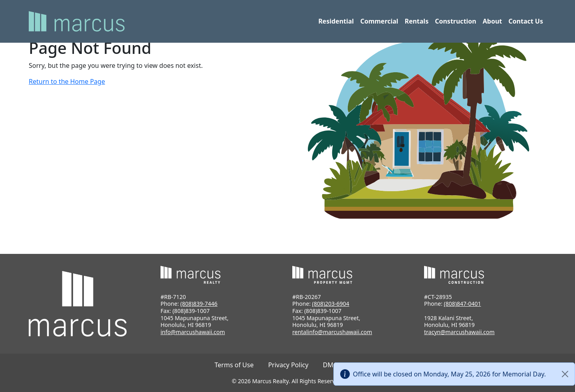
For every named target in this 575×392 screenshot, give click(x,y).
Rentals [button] (416, 21)
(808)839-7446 (199, 304)
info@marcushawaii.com (193, 332)
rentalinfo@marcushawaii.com (332, 332)
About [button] (493, 21)
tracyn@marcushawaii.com (459, 332)
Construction (456, 21)
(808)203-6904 (331, 304)
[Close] (565, 374)
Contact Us (526, 21)
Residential (336, 21)
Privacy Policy (288, 365)
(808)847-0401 (463, 304)
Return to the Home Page (67, 81)
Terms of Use (234, 365)
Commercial (379, 21)
